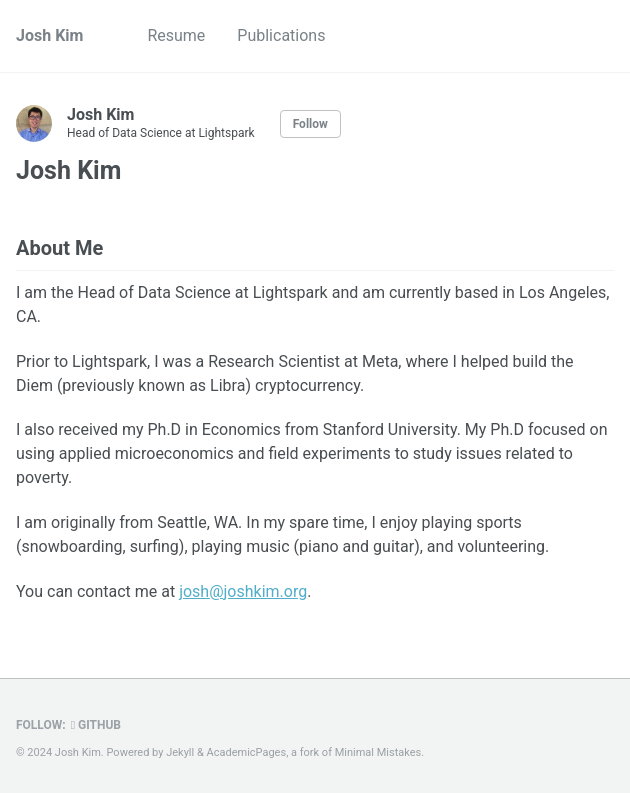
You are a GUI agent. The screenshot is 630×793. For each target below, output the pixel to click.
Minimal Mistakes (378, 752)
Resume (176, 35)
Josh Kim (49, 35)
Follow (310, 124)
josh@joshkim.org (243, 591)
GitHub (96, 725)
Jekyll (180, 752)
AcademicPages (247, 752)
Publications (281, 35)
